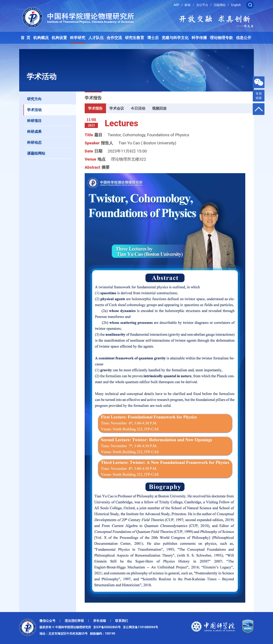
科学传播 (199, 38)
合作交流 (114, 38)
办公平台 (202, 5)
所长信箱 (100, 621)
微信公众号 (47, 621)
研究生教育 (135, 38)
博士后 (153, 38)
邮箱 (188, 5)
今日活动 (138, 108)
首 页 (25, 38)
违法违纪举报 (74, 621)
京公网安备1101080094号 (140, 627)
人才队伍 (96, 38)
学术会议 (117, 108)
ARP (176, 5)
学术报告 (95, 108)
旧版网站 (220, 5)
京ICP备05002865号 (108, 627)
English (236, 5)
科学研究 (78, 38)
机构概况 (41, 38)
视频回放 (159, 108)
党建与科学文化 (175, 38)
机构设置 (59, 38)
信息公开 (244, 38)
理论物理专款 (221, 38)
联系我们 (122, 621)
